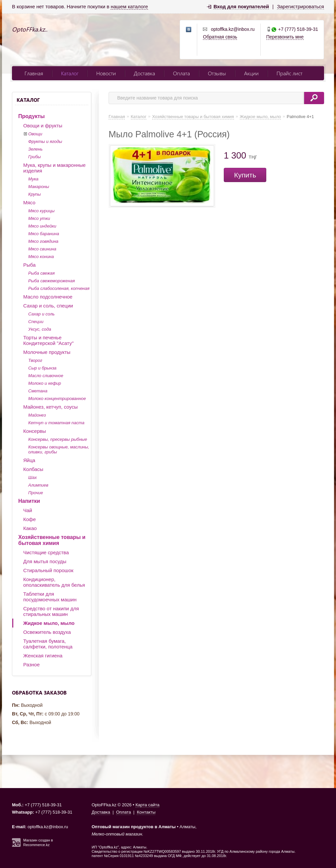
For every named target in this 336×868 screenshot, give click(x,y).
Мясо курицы (41, 211)
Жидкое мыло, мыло (49, 623)
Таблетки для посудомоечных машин (50, 597)
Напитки (29, 501)
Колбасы (33, 469)
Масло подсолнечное (48, 297)
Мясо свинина (42, 249)
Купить (245, 175)
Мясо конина (41, 257)
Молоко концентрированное (57, 399)
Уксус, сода (40, 329)
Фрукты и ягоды (45, 141)
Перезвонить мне (285, 37)
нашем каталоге (129, 6)
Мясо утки (39, 218)
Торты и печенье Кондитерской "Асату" (48, 340)
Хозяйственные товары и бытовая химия (52, 540)
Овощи (35, 134)
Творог (35, 360)
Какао (30, 528)
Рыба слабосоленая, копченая (59, 288)
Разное (32, 665)
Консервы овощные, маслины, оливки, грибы (59, 449)
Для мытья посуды (45, 561)
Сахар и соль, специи (48, 306)
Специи (36, 322)
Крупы (35, 194)
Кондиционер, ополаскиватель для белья (54, 582)
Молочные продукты (47, 352)
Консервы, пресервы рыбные (58, 439)
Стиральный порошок (48, 570)
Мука (33, 179)
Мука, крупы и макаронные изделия (54, 168)
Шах (33, 477)
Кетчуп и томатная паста (56, 423)
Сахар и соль (42, 314)
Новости (106, 73)
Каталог (70, 73)
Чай (28, 510)
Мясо (29, 202)
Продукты (32, 116)
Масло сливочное (46, 376)
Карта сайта (147, 805)
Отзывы (217, 73)
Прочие (36, 493)
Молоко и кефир (45, 383)
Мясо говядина (43, 241)
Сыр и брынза (42, 368)
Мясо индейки (42, 226)
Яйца (29, 460)
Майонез (37, 415)
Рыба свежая (42, 273)
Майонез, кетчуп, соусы (50, 407)
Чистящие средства (46, 552)
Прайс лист (290, 73)
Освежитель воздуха (47, 632)
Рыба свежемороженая (51, 281)
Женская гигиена (43, 656)
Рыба (29, 265)
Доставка (144, 73)
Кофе (30, 519)
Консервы (35, 431)
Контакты (146, 812)
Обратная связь (220, 37)
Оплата (181, 73)
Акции (251, 73)
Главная (34, 73)
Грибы (35, 157)
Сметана (38, 391)
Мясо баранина (44, 234)
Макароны (39, 187)
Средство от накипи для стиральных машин (51, 611)
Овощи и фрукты (43, 126)
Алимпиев (38, 485)
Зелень (35, 149)
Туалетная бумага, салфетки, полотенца (48, 644)
